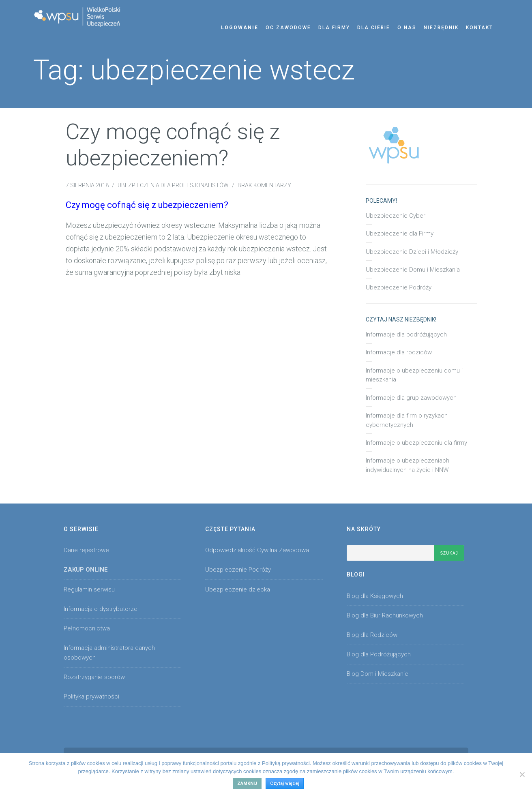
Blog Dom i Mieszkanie (378, 674)
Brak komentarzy (264, 185)
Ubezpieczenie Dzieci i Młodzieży (412, 252)
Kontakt (479, 28)
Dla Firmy (334, 28)
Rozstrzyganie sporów (94, 677)
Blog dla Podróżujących (379, 654)
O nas (407, 28)
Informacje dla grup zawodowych (411, 398)
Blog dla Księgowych (375, 596)
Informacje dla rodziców (399, 352)
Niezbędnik (441, 28)
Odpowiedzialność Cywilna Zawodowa (257, 550)
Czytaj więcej (285, 783)
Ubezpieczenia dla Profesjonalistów (173, 185)
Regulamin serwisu (89, 589)
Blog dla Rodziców (372, 635)
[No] (522, 774)
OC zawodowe (288, 28)
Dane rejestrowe (86, 550)
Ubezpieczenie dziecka (238, 589)
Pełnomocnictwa (87, 628)
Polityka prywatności (91, 696)
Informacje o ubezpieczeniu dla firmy (416, 443)
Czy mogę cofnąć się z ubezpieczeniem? (173, 145)
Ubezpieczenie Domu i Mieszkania (413, 270)
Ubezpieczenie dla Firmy (400, 234)
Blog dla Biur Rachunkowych (385, 615)
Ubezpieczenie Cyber (396, 216)
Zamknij (247, 783)
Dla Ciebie (374, 28)
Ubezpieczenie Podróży (399, 287)
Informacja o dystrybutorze (101, 609)
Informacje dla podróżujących (406, 334)
